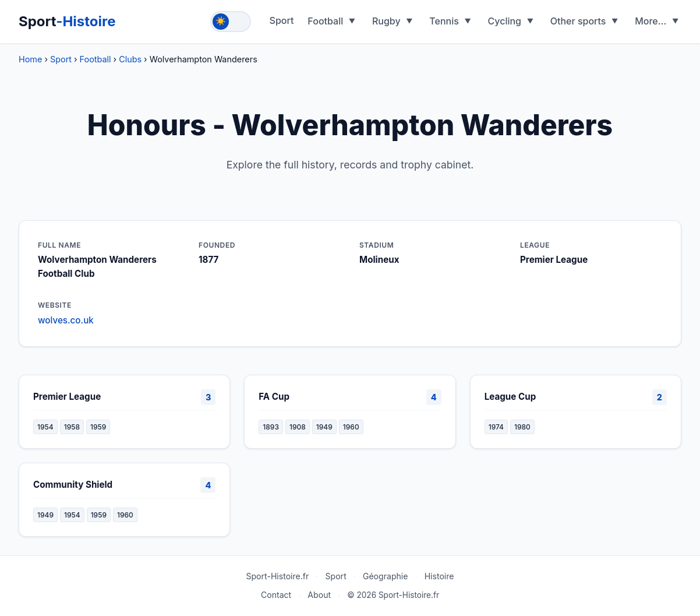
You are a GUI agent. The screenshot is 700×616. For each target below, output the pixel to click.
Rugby (386, 21)
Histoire (439, 576)
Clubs (130, 59)
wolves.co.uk (66, 320)
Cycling (505, 21)
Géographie (386, 576)
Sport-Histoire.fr (277, 576)
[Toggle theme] (231, 22)
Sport (67, 21)
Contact (276, 595)
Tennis (444, 21)
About (319, 595)
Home (30, 59)
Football (325, 21)
